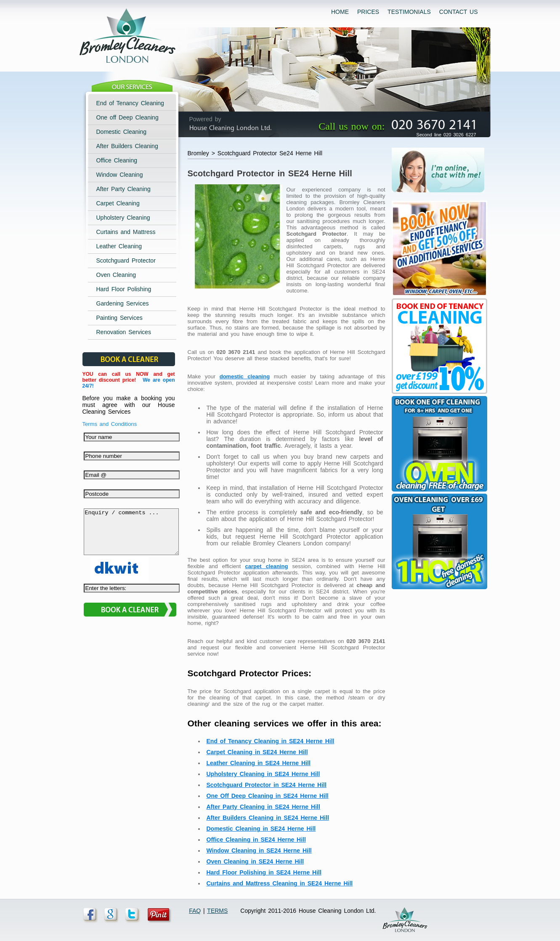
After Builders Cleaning (127, 146)
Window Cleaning (120, 175)
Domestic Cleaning (122, 132)
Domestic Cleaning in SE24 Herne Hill (261, 829)
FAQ (195, 911)
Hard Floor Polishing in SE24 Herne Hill (264, 872)
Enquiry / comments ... (131, 536)
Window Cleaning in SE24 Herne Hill (259, 851)
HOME (340, 12)
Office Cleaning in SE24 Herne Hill (256, 840)
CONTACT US (459, 12)
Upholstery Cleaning (123, 218)
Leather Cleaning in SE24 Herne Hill (259, 763)
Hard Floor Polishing (124, 289)
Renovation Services (124, 332)
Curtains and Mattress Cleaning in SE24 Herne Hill (280, 883)
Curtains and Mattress (126, 232)
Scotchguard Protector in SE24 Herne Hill (267, 785)
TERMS (217, 911)
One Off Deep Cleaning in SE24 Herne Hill (268, 796)
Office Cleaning (117, 160)
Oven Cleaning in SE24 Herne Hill (255, 861)
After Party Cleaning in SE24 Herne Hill (263, 807)
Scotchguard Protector (126, 261)
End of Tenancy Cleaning (130, 103)
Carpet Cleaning (118, 203)
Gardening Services (123, 303)
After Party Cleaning (123, 189)
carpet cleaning (267, 566)
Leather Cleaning (119, 246)
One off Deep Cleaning (127, 117)
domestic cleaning (245, 376)
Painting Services (119, 318)
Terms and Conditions (110, 424)
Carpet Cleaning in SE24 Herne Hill (257, 752)
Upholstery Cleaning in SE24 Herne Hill (263, 774)
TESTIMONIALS (409, 12)
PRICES (368, 12)
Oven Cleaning (116, 275)
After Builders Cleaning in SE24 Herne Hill (268, 818)
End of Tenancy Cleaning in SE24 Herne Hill (271, 741)
